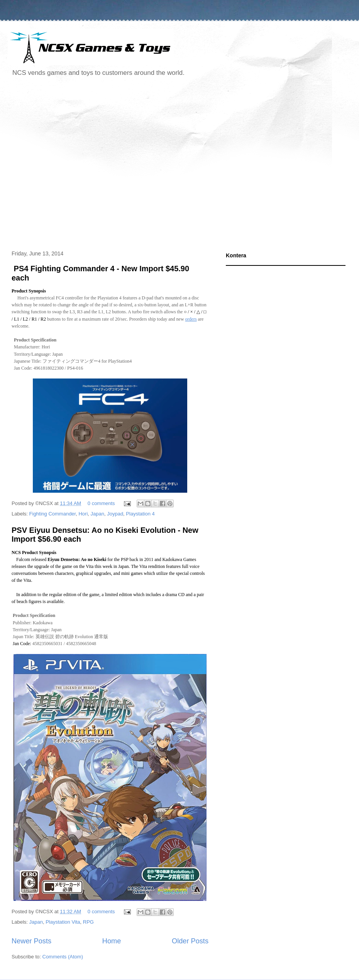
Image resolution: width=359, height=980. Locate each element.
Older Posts (190, 941)
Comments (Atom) (63, 957)
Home (112, 941)
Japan (97, 514)
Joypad (115, 514)
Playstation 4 (140, 514)
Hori (83, 514)
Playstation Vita (63, 922)
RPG (88, 922)
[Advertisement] (72, 165)
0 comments (101, 503)
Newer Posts (31, 941)
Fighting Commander (53, 514)
